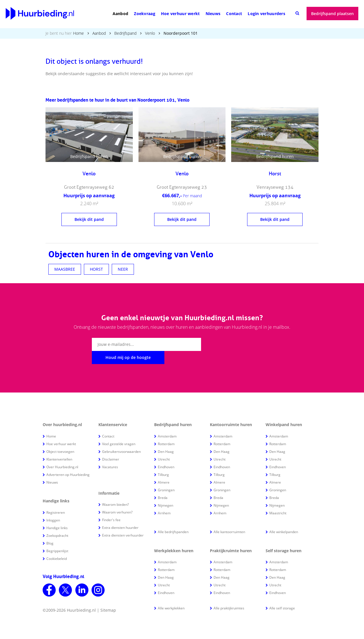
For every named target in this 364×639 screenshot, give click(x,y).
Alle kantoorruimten (229, 519)
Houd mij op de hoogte (236, 344)
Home (78, 33)
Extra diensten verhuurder (123, 522)
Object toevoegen (60, 438)
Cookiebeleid (57, 545)
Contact (234, 14)
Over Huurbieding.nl (62, 454)
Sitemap (108, 597)
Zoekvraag (145, 14)
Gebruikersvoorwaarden (121, 438)
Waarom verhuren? (117, 499)
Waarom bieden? (115, 491)
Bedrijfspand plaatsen (332, 14)
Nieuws (213, 14)
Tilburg (163, 462)
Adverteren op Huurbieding (68, 462)
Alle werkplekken (171, 595)
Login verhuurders (266, 14)
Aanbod (121, 14)
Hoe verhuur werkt (180, 14)
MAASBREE (65, 269)
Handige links (57, 515)
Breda (163, 485)
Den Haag (166, 438)
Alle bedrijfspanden (173, 519)
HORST (96, 269)
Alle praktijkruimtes (229, 595)
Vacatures (110, 454)
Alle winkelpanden (284, 519)
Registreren (56, 499)
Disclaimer (111, 446)
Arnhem (164, 500)
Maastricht (278, 500)
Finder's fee (111, 507)
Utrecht (164, 446)
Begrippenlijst (57, 538)
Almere (164, 469)
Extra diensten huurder (120, 514)
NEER (123, 269)
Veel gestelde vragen (119, 431)
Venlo (150, 33)
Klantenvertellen (59, 446)
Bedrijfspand (125, 33)
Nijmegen (166, 492)
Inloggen (53, 507)
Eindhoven (166, 454)
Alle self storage (282, 595)
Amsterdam (167, 423)
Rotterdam (166, 431)
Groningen (166, 477)
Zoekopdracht (57, 522)
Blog (50, 530)
